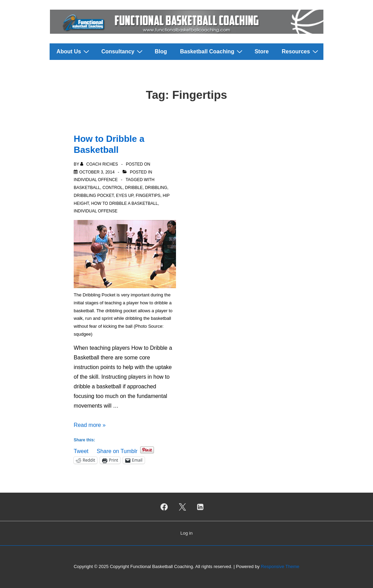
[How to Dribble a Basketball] (97, 172)
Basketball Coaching (212, 51)
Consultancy (123, 51)
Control (113, 188)
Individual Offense (96, 211)
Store (262, 51)
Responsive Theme (280, 566)
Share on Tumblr (117, 450)
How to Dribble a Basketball (125, 203)
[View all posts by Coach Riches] (100, 164)
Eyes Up (125, 196)
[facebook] (164, 507)
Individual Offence (96, 180)
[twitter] (182, 507)
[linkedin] (200, 507)
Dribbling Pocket (94, 196)
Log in (186, 533)
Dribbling (156, 188)
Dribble (134, 188)
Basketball (87, 188)
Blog (161, 51)
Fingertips (148, 196)
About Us (74, 51)
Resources (301, 51)
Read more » (90, 425)
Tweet (81, 450)
